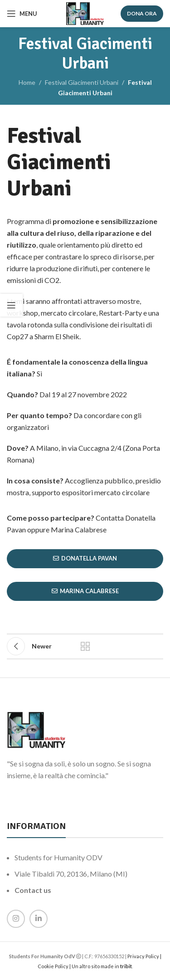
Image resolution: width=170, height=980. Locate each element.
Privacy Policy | (144, 956)
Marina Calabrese (85, 591)
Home (27, 82)
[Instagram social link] (16, 919)
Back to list (85, 646)
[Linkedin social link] (39, 919)
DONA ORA (142, 13)
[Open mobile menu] (22, 14)
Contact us (33, 890)
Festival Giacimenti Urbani (82, 82)
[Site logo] (85, 13)
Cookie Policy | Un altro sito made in (79, 966)
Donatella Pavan (85, 558)
